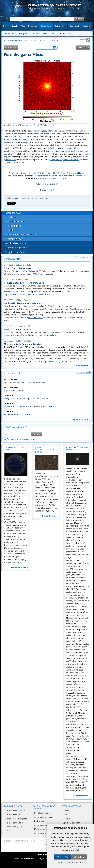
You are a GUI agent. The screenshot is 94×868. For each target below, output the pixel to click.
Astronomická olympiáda (16, 819)
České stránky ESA (14, 827)
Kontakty (87, 26)
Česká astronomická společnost (24, 841)
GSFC (50, 178)
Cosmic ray (38, 198)
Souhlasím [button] (63, 857)
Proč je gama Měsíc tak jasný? (63, 148)
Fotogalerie (46, 26)
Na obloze (33, 26)
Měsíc (25, 198)
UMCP (57, 173)
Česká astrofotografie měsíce (45, 450)
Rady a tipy (39, 821)
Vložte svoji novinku (83, 257)
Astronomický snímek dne (43, 33)
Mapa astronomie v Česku (46, 829)
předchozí (12, 47)
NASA (14, 125)
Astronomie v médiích (44, 825)
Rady (64, 26)
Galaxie (66, 815)
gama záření (37, 131)
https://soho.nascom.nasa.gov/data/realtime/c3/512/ (27, 294)
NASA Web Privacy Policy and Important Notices (68, 176)
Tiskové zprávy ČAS (14, 815)
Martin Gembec (25, 280)
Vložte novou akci (84, 372)
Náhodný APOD (47, 190)
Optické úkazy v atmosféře (75, 823)
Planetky (67, 819)
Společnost (74, 26)
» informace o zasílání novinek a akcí (20, 439)
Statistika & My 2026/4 (25, 271)
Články (6, 26)
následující (82, 47)
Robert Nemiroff (29, 173)
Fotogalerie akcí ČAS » (15, 252)
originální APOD (51, 184)
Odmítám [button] (79, 857)
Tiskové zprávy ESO (14, 823)
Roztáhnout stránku (81, 40)
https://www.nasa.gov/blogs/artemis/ (59, 361)
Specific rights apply (39, 176)
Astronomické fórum (43, 833)
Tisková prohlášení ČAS (16, 811)
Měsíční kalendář (16, 221)
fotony (50, 131)
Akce (23, 26)
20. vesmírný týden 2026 (15, 449)
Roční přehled (14, 226)
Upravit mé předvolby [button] (71, 863)
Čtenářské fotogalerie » (16, 248)
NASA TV (9, 831)
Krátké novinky (13, 259)
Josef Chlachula (79, 173)
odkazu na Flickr (35, 318)
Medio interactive (33, 859)
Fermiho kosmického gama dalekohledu (21, 139)
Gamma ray (17, 198)
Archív (11, 230)
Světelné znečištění (43, 813)
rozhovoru (15, 274)
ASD (38, 178)
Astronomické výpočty (44, 817)
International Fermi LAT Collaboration (38, 125)
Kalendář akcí (12, 374)
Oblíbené (12, 217)
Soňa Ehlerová (24, 326)
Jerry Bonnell (49, 173)
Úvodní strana (10, 33)
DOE (19, 125)
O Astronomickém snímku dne (22, 234)
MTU (39, 173)
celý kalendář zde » (81, 419)
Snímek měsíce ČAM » (15, 243)
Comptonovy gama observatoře (64, 160)
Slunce (30, 198)
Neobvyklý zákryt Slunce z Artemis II (23, 303)
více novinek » (83, 366)
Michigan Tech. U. (61, 178)
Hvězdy (66, 811)
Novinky (15, 26)
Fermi (46, 198)
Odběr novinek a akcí (16, 427)
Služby (57, 26)
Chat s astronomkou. (47, 335)
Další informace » (20, 567)
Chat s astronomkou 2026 (17, 329)
